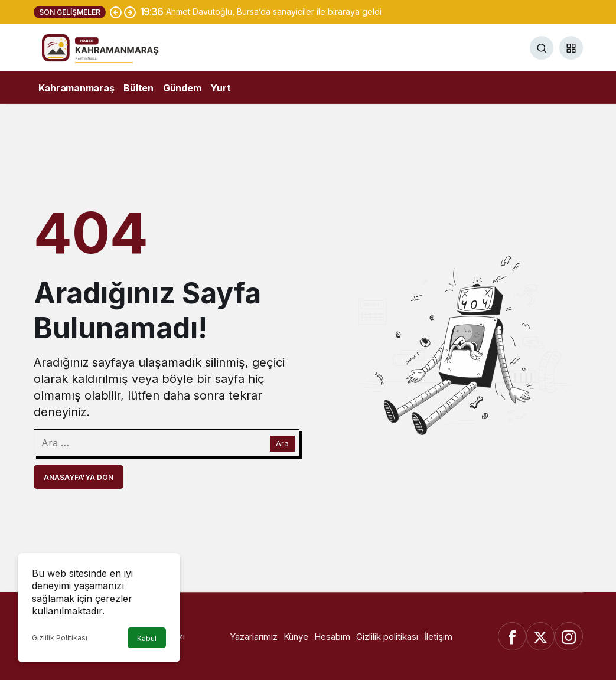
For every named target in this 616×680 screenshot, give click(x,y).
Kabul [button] (147, 638)
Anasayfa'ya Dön (79, 477)
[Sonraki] (130, 12)
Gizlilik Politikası (60, 638)
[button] (571, 48)
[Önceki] (116, 12)
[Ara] (542, 48)
